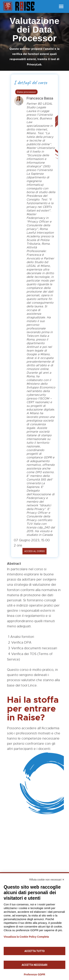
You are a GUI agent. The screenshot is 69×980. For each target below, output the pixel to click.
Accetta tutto (35, 951)
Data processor (26, 92)
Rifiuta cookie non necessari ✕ (47, 880)
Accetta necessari (35, 965)
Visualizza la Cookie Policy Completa (26, 937)
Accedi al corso (35, 551)
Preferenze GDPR (35, 974)
